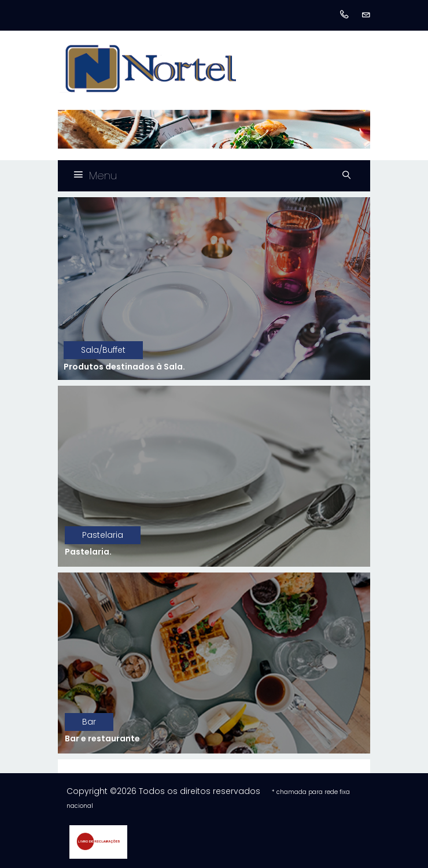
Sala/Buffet (103, 350)
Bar (89, 722)
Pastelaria (103, 535)
